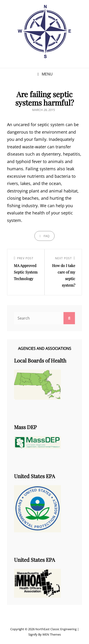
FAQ (46, 236)
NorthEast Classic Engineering (56, 629)
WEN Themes (52, 634)
